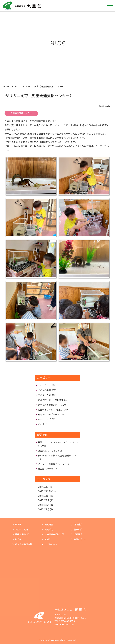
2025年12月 (44, 487)
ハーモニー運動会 (54, 464)
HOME (6, 86)
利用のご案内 (22, 529)
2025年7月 (44, 509)
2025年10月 (44, 496)
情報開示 (78, 534)
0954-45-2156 (68, 621)
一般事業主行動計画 (54, 534)
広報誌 (48, 539)
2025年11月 (44, 491)
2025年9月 (44, 500)
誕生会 (49, 468)
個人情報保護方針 (24, 544)
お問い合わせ (80, 539)
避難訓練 (51, 451)
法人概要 (49, 524)
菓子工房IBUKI (22, 534)
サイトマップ (51, 544)
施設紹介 (78, 529)
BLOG (18, 86)
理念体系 (78, 524)
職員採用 (49, 529)
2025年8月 (44, 505)
